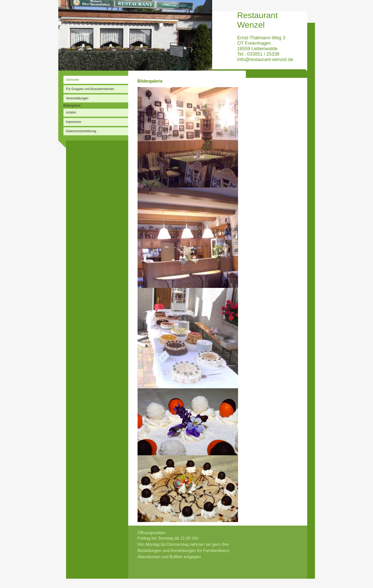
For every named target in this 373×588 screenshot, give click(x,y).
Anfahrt (71, 113)
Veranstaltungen (77, 98)
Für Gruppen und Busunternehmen (90, 89)
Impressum (74, 122)
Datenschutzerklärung (81, 131)
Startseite (73, 80)
